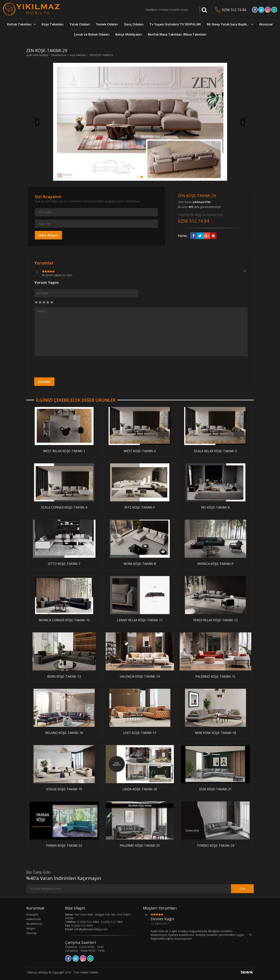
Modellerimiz (59, 55)
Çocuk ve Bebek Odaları (92, 34)
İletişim (31, 928)
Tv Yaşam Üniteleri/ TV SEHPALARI (175, 24)
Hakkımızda (33, 919)
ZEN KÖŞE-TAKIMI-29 (101, 55)
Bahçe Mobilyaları (129, 34)
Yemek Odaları (107, 24)
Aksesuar (266, 24)
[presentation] (64, 367)
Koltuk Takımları (19, 24)
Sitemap (31, 933)
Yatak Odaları (80, 24)
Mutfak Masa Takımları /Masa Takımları (177, 34)
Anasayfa (32, 914)
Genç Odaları (134, 24)
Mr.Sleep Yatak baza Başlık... (228, 24)
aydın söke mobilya (37, 55)
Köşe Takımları (53, 24)
